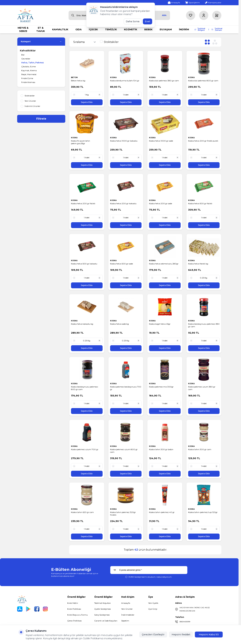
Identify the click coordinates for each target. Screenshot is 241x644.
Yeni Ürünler (127, 609)
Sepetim (125, 621)
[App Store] (20, 609)
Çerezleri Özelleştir (153, 635)
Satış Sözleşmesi (102, 615)
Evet (147, 21)
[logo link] (25, 15)
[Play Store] (28, 609)
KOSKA (114, 77)
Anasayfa (126, 603)
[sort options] (85, 42)
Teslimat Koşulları (103, 603)
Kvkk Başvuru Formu (77, 615)
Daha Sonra (133, 21)
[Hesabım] (204, 15)
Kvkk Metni (73, 603)
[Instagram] (45, 609)
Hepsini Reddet (181, 635)
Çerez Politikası (74, 621)
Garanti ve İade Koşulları (106, 621)
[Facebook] (37, 609)
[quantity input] (87, 95)
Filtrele (41, 119)
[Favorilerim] (191, 15)
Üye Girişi (153, 609)
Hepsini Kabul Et (209, 635)
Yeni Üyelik (153, 603)
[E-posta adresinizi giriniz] (149, 570)
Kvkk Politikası (74, 609)
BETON (75, 77)
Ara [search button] (164, 15)
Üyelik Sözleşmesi (103, 609)
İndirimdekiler (128, 615)
